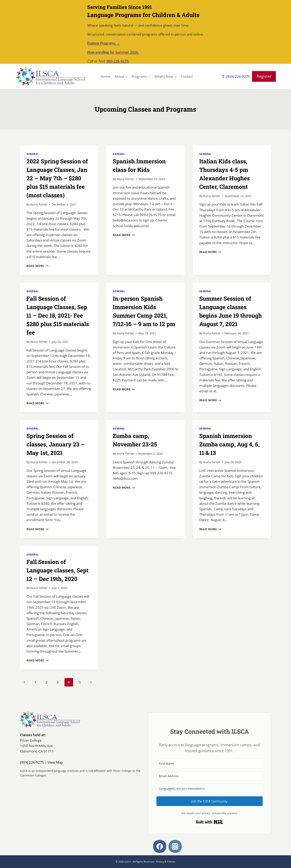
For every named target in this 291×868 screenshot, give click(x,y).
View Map (55, 762)
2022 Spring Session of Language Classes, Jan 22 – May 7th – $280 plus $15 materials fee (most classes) (57, 178)
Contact (187, 76)
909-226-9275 (118, 61)
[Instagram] (175, 846)
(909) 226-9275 (32, 762)
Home (105, 76)
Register (264, 76)
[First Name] (210, 764)
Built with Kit (209, 822)
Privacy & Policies (166, 862)
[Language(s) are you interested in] (210, 789)
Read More (37, 266)
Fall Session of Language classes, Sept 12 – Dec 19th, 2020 (57, 570)
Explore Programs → (103, 43)
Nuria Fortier (39, 204)
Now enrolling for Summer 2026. (113, 52)
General (33, 154)
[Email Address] (210, 776)
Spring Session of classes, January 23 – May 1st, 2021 (55, 444)
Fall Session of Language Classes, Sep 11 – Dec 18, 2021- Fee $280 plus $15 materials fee (58, 315)
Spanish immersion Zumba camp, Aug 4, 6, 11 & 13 (229, 444)
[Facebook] (160, 846)
